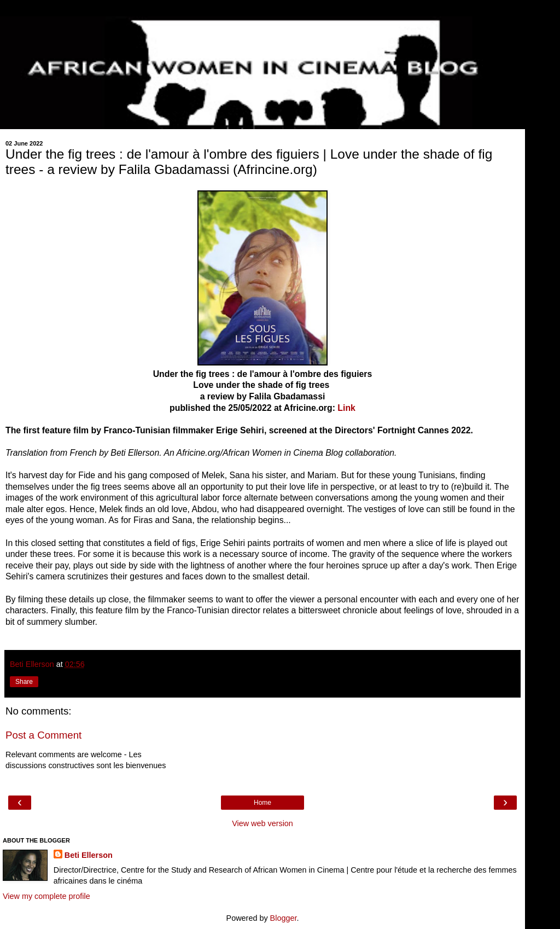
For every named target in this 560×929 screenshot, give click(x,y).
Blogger (284, 918)
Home (262, 803)
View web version (262, 823)
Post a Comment (43, 735)
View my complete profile (46, 896)
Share (24, 682)
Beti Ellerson (89, 855)
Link (346, 408)
